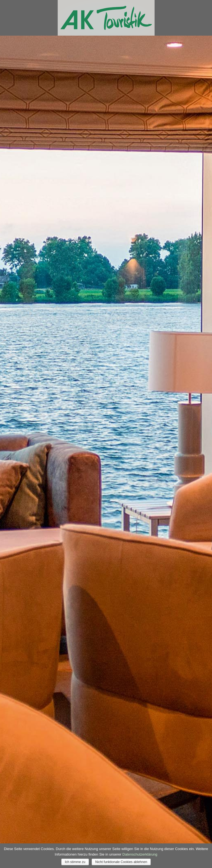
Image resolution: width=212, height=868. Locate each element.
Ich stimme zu (75, 862)
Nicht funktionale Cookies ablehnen (121, 862)
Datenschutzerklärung (140, 854)
